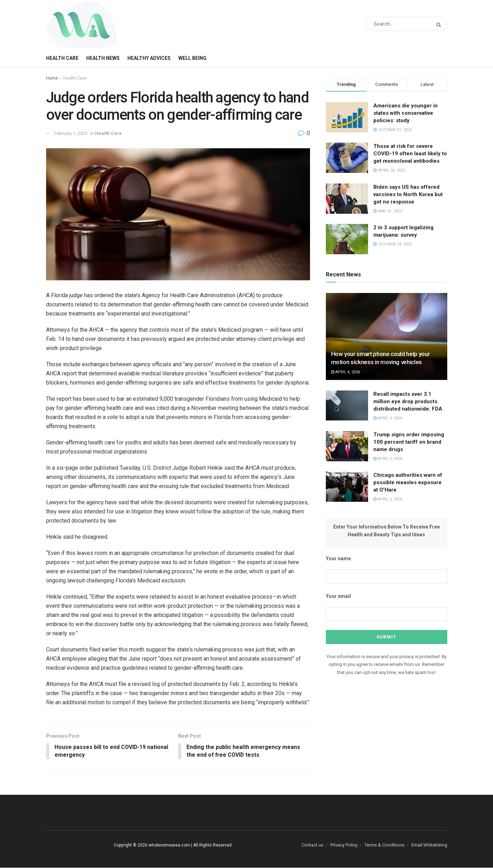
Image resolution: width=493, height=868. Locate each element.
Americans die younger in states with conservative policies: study (406, 113)
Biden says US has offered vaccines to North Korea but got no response (408, 194)
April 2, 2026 (388, 459)
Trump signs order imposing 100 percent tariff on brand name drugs (409, 442)
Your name (338, 558)
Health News (103, 58)
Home (52, 78)
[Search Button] (440, 25)
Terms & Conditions (384, 845)
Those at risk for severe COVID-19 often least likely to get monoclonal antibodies (410, 154)
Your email (338, 596)
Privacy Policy (344, 845)
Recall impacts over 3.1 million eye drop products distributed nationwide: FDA (408, 401)
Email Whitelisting (429, 845)
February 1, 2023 (71, 133)
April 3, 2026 (388, 418)
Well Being (192, 58)
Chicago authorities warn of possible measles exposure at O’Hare (408, 482)
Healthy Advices (149, 58)
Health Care (62, 58)
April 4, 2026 (346, 372)
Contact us (312, 845)
